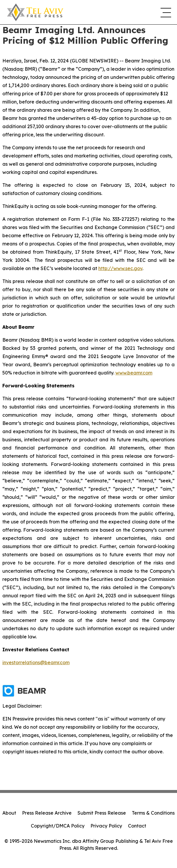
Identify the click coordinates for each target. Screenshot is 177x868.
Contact (137, 826)
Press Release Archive (47, 813)
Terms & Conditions (153, 813)
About (9, 813)
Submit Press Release (102, 813)
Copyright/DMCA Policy (58, 826)
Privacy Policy (106, 826)
